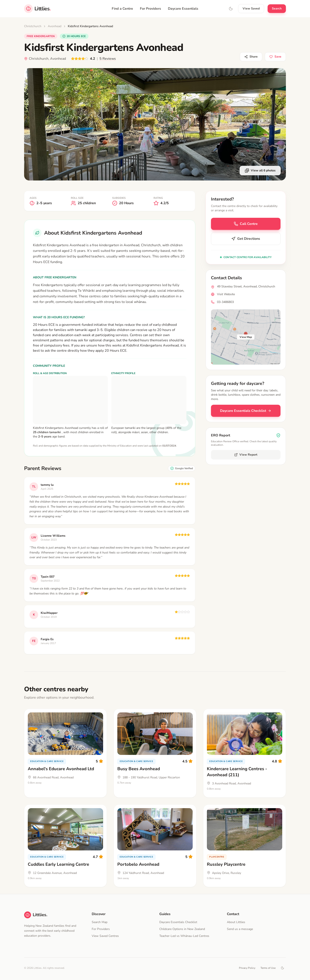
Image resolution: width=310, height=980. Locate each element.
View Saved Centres (105, 936)
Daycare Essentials (183, 9)
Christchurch (33, 26)
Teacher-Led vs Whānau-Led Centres (184, 936)
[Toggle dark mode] (282, 968)
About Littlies (236, 922)
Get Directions (246, 239)
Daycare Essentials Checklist (246, 411)
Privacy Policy (247, 968)
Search (277, 9)
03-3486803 (225, 302)
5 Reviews (108, 59)
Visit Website (226, 294)
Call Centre (246, 224)
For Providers (150, 9)
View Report (246, 455)
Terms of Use (268, 968)
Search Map (100, 922)
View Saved (251, 9)
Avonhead (55, 26)
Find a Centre (122, 9)
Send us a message (240, 929)
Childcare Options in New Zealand (182, 929)
